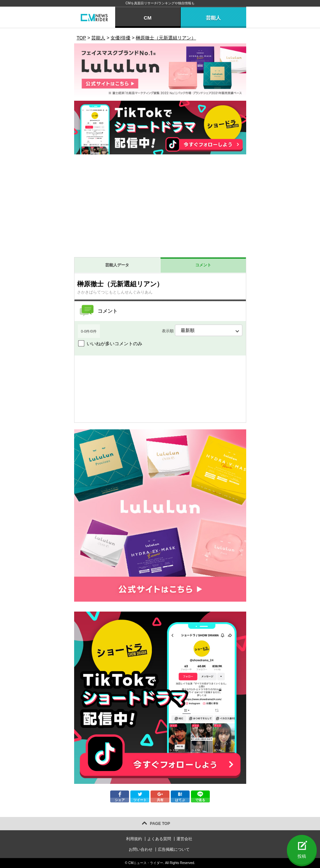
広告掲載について (174, 849)
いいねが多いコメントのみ (114, 344)
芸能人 (213, 18)
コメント (203, 265)
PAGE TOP (160, 824)
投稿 (302, 856)
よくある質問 (159, 839)
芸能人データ (117, 265)
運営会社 (184, 839)
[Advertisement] (160, 207)
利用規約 (134, 839)
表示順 (202, 330)
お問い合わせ (141, 849)
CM (147, 18)
